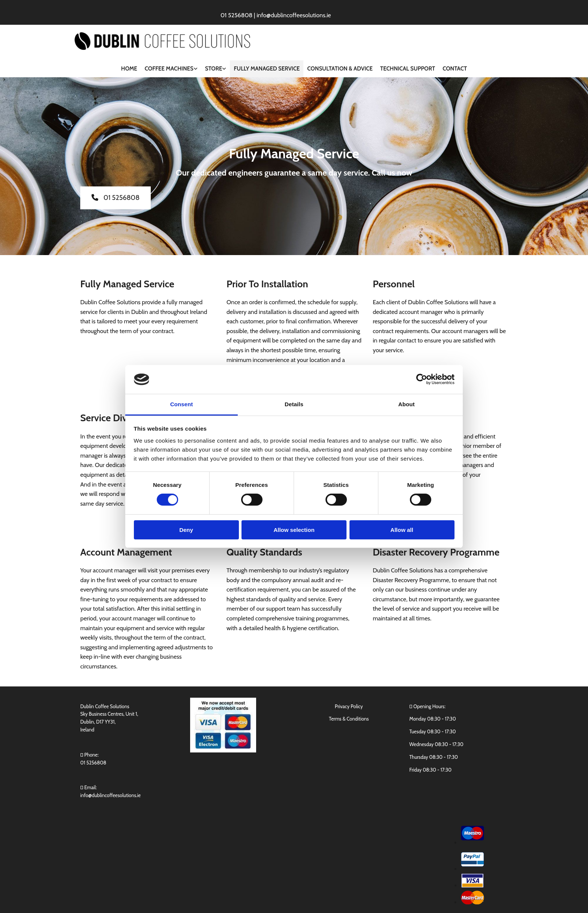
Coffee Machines (169, 69)
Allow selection (294, 530)
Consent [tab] (182, 404)
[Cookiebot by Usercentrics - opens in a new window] (422, 379)
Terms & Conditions (349, 719)
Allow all (402, 530)
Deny (186, 530)
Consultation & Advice (340, 69)
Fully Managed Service (267, 69)
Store (214, 69)
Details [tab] (294, 404)
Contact (455, 69)
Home (129, 69)
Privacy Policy (349, 706)
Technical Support (408, 69)
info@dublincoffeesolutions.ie (110, 795)
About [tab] (406, 404)
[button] (115, 198)
